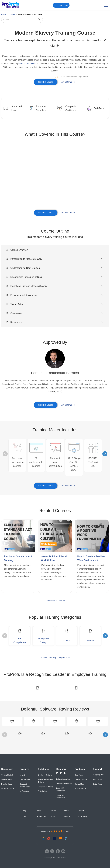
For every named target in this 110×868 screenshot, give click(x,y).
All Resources (6, 788)
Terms (53, 816)
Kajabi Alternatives (63, 779)
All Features (24, 791)
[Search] (22, 20)
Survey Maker (80, 784)
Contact (81, 811)
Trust (25, 816)
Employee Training (45, 775)
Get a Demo (66, 82)
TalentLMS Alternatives (61, 796)
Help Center (97, 779)
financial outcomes (27, 64)
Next (105, 454)
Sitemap (47, 858)
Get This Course (48, 81)
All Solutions (43, 791)
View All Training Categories (54, 658)
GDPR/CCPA (42, 816)
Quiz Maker (79, 775)
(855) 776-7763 (99, 775)
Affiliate (53, 811)
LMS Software (25, 779)
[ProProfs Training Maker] (10, 5)
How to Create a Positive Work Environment (91, 558)
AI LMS (22, 775)
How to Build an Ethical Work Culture (54, 558)
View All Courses (54, 600)
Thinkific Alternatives (64, 784)
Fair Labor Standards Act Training (18, 558)
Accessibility (83, 816)
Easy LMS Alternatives (61, 789)
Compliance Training (46, 787)
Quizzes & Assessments (25, 785)
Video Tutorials (7, 779)
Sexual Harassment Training (45, 781)
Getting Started (7, 775)
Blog (24, 811)
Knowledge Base (81, 779)
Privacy (67, 816)
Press (39, 811)
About (66, 811)
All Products (79, 788)
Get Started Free (61, 5)
